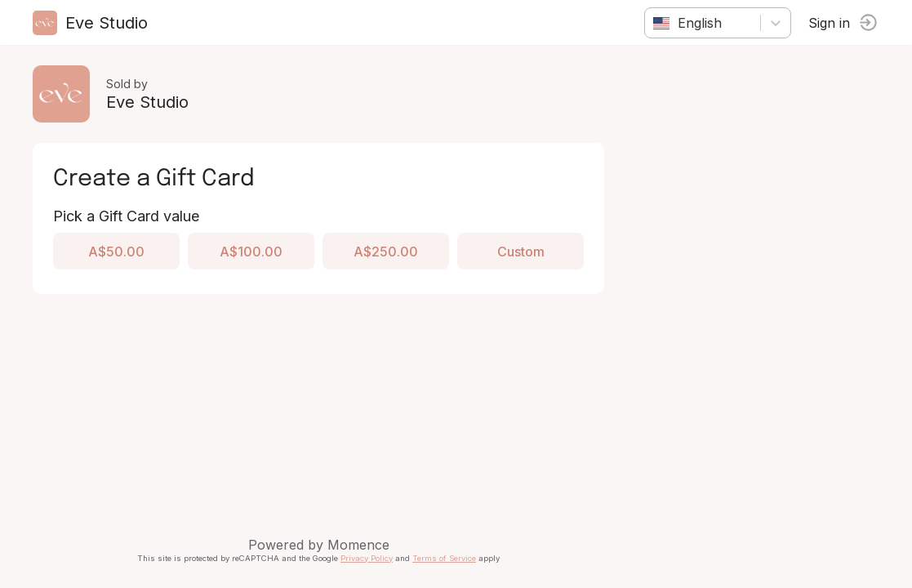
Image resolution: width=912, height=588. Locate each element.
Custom (521, 252)
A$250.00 (386, 252)
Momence (358, 545)
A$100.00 (251, 252)
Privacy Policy (367, 558)
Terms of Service (444, 558)
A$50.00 (116, 252)
